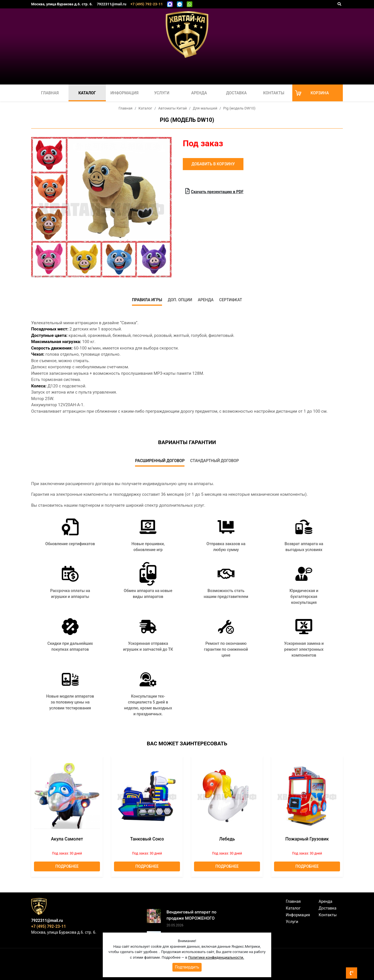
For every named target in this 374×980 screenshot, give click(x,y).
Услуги (162, 93)
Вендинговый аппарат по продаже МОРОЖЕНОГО (191, 915)
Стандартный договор (214, 461)
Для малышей (205, 108)
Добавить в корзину (213, 164)
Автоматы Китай (172, 108)
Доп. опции (180, 300)
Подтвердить (187, 967)
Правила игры (147, 300)
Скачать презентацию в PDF (214, 191)
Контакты (274, 93)
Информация (124, 93)
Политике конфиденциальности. (216, 957)
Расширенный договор (160, 461)
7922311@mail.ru (112, 4)
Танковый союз (147, 839)
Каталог (87, 93)
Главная (50, 93)
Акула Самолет (67, 839)
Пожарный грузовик (307, 839)
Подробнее (67, 866)
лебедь (227, 839)
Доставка (236, 93)
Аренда (199, 93)
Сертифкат (231, 300)
